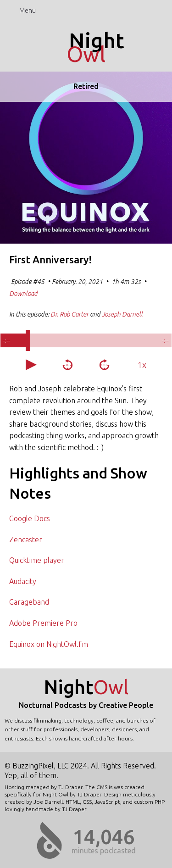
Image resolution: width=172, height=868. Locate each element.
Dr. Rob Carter (69, 314)
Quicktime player (37, 560)
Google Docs (30, 518)
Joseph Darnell (122, 314)
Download (23, 294)
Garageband (29, 602)
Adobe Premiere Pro (43, 623)
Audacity (23, 581)
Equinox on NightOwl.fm (49, 644)
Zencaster (26, 540)
